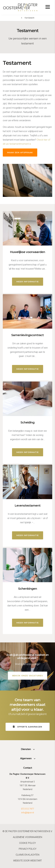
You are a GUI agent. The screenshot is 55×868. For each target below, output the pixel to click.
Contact (28, 768)
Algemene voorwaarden (27, 837)
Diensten (26, 749)
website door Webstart (27, 861)
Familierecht (29, 18)
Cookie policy (27, 843)
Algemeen (26, 758)
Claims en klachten (27, 855)
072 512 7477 (28, 809)
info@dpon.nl (28, 813)
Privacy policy (28, 849)
